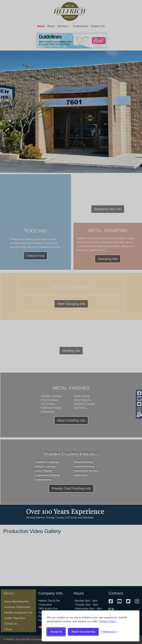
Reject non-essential (83, 632)
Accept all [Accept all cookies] (56, 632)
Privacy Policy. (108, 621)
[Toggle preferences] (110, 632)
